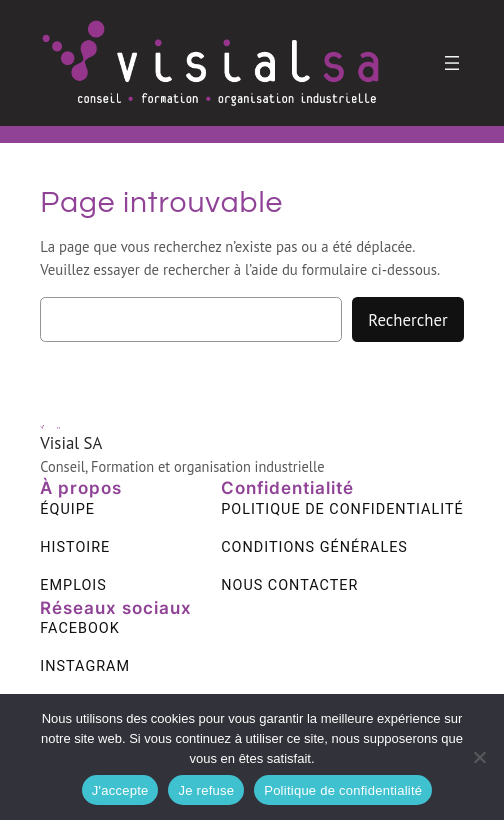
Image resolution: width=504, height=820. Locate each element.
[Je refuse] (479, 757)
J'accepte (120, 790)
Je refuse (206, 790)
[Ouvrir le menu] (452, 63)
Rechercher (407, 320)
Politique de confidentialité (343, 790)
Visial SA (71, 443)
